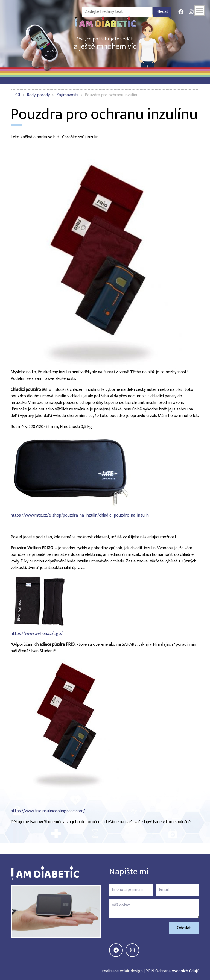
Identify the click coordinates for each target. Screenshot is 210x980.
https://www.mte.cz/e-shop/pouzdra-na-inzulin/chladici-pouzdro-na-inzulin (80, 515)
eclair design (131, 971)
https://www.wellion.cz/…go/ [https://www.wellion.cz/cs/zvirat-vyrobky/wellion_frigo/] (37, 634)
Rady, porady (38, 95)
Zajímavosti (67, 95)
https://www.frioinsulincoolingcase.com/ (48, 811)
